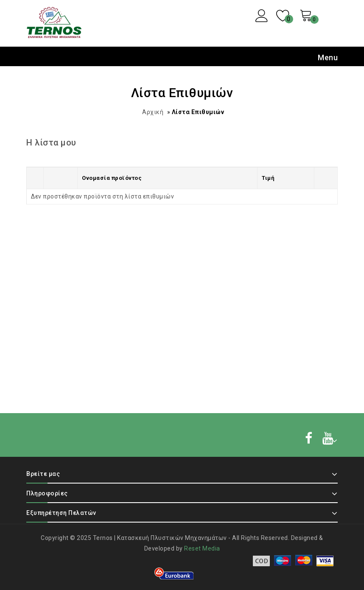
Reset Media (202, 548)
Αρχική (153, 112)
